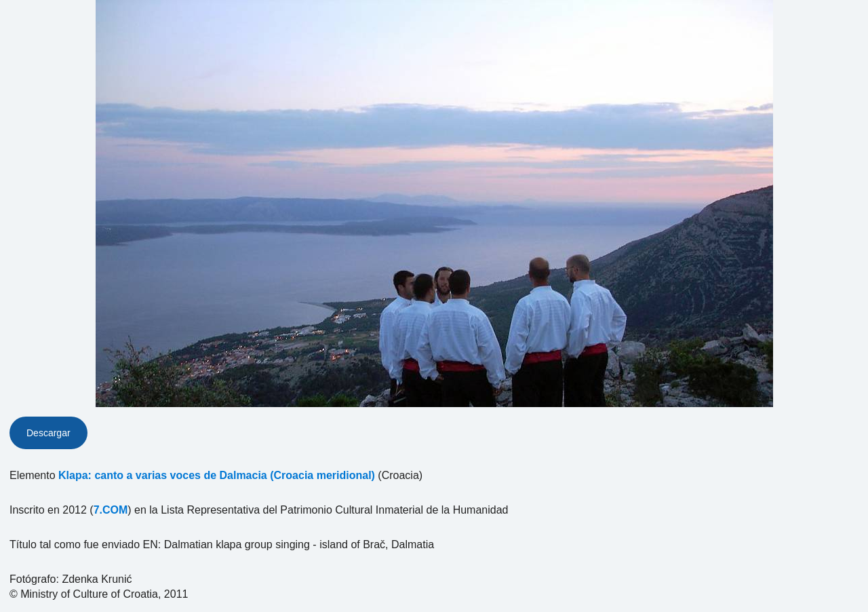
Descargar (48, 433)
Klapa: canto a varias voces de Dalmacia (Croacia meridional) (217, 475)
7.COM (111, 510)
